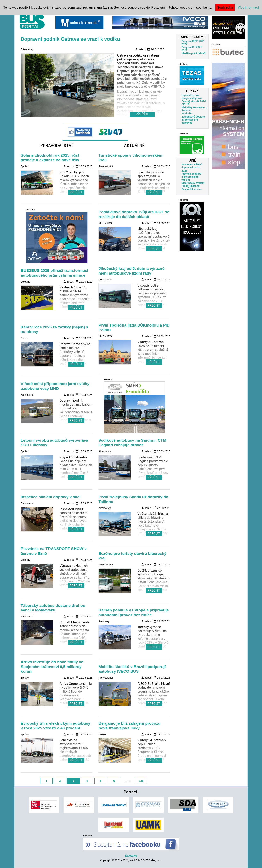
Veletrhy (25, 282)
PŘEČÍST (76, 192)
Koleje (102, 734)
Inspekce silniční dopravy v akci (51, 497)
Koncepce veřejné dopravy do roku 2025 (192, 168)
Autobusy (104, 621)
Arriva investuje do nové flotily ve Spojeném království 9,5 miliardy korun (52, 667)
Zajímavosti (27, 395)
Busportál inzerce (192, 189)
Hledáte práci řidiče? (193, 53)
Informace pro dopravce (190, 121)
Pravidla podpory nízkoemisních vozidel (191, 177)
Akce (24, 338)
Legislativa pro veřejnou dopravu (191, 97)
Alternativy (27, 49)
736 (141, 781)
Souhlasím (225, 7)
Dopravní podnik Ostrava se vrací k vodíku (70, 39)
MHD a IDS (105, 223)
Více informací (248, 7)
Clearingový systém (193, 183)
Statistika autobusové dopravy (193, 115)
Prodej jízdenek (190, 186)
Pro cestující (106, 166)
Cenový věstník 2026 (194, 101)
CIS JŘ (185, 104)
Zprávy (25, 166)
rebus (140, 49)
